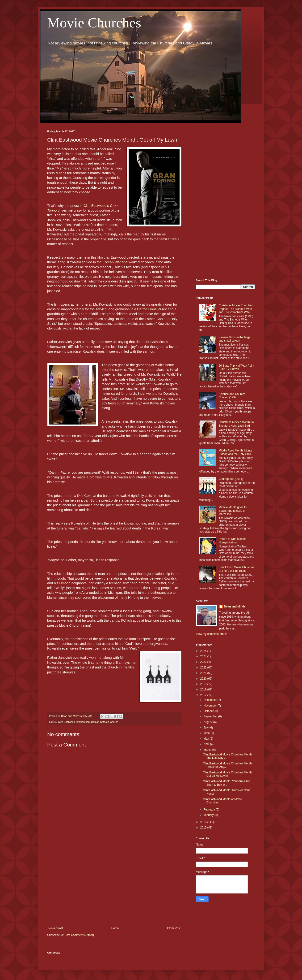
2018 (204, 689)
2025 (204, 651)
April (207, 744)
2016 (204, 822)
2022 (204, 668)
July (207, 728)
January (209, 815)
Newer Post (56, 928)
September (211, 716)
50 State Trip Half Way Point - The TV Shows (236, 367)
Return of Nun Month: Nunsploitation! (232, 541)
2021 (204, 673)
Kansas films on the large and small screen (235, 339)
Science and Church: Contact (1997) (232, 396)
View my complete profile (212, 634)
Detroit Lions (147, 309)
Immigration (83, 722)
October (209, 711)
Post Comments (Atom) (79, 935)
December (211, 700)
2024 (204, 656)
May (207, 739)
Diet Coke (85, 496)
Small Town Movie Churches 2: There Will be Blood (237, 569)
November (211, 706)
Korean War (112, 262)
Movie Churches (94, 23)
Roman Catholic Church (105, 722)
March (208, 750)
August (208, 722)
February (210, 810)
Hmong (65, 583)
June (207, 733)
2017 (204, 695)
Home (115, 928)
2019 (204, 684)
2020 (204, 679)
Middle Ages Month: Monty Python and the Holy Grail (235, 452)
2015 (204, 828)
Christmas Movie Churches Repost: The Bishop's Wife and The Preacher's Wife (236, 309)
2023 (204, 662)
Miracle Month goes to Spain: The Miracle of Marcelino (233, 511)
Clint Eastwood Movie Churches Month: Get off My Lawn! (228, 774)
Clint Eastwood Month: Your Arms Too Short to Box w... (227, 783)
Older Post (174, 928)
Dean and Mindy (235, 607)
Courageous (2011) (231, 479)
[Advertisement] (114, 888)
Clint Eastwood (95, 206)
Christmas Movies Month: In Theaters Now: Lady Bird (236, 424)
